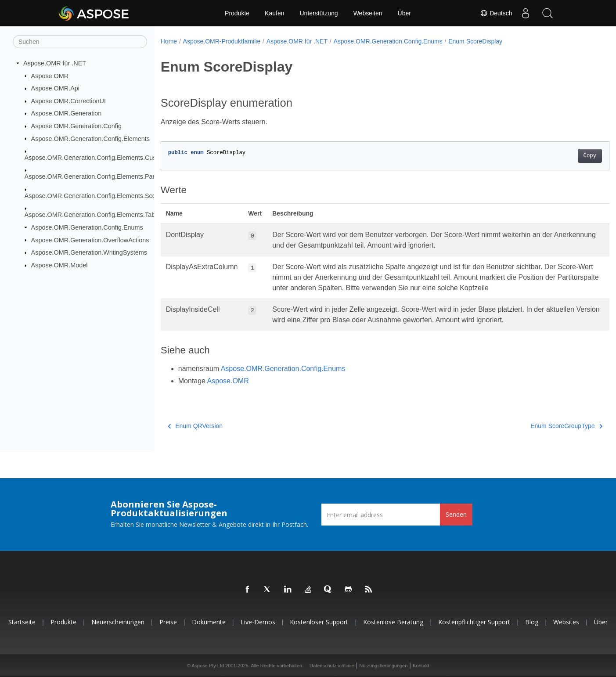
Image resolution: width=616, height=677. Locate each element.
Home (169, 41)
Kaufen (274, 13)
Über (404, 13)
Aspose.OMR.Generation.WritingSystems (89, 252)
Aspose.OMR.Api (55, 88)
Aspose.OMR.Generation (67, 113)
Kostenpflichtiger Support (474, 622)
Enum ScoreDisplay (475, 41)
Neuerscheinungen (118, 622)
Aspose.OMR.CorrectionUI (68, 101)
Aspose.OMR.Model (59, 265)
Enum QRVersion (195, 426)
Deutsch (496, 13)
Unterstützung (319, 13)
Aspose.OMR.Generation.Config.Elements (90, 138)
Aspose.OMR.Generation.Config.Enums (87, 227)
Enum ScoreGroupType (536, 426)
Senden (456, 514)
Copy (559, 156)
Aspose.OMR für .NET (55, 63)
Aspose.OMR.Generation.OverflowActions (90, 240)
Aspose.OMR (50, 76)
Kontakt (421, 666)
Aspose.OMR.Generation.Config (76, 126)
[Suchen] (80, 42)
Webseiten (368, 13)
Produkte (237, 13)
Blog (532, 622)
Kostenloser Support (319, 622)
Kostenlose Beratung (393, 622)
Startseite (22, 622)
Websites (566, 622)
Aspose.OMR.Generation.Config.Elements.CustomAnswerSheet (115, 158)
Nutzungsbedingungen (383, 666)
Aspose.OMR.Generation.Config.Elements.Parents (96, 176)
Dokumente (209, 622)
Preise (168, 622)
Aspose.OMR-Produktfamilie (222, 41)
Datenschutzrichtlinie (332, 666)
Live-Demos (258, 622)
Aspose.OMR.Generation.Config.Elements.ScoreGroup (102, 196)
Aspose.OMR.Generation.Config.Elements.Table (92, 215)
